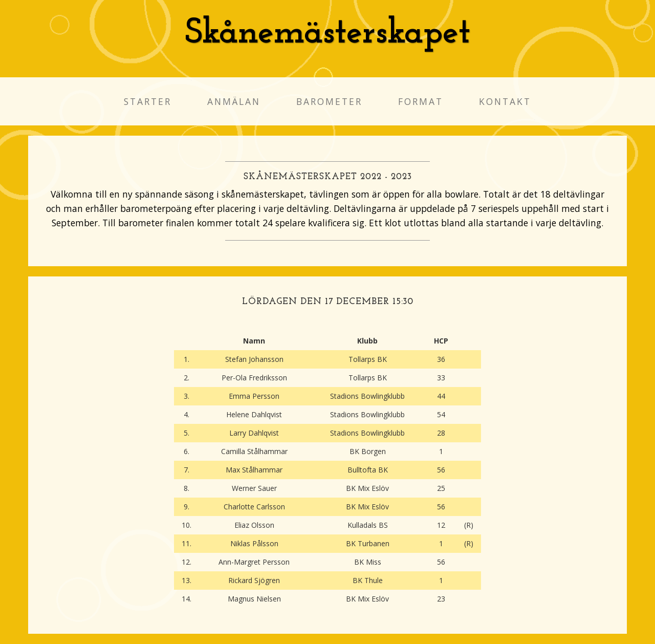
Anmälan (234, 101)
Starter (148, 101)
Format (421, 101)
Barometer (329, 101)
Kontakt (505, 101)
